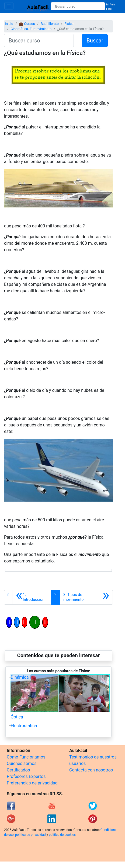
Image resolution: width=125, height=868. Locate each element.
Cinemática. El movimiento (31, 29)
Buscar (95, 41)
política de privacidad (30, 835)
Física (69, 24)
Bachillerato (50, 24)
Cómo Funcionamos (26, 757)
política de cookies (62, 835)
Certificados (18, 770)
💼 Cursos (27, 24)
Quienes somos (22, 763)
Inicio (9, 24)
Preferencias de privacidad (32, 783)
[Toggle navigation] (9, 6)
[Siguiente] (86, 597)
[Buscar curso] (78, 6)
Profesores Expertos (26, 776)
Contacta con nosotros (91, 770)
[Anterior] (32, 597)
